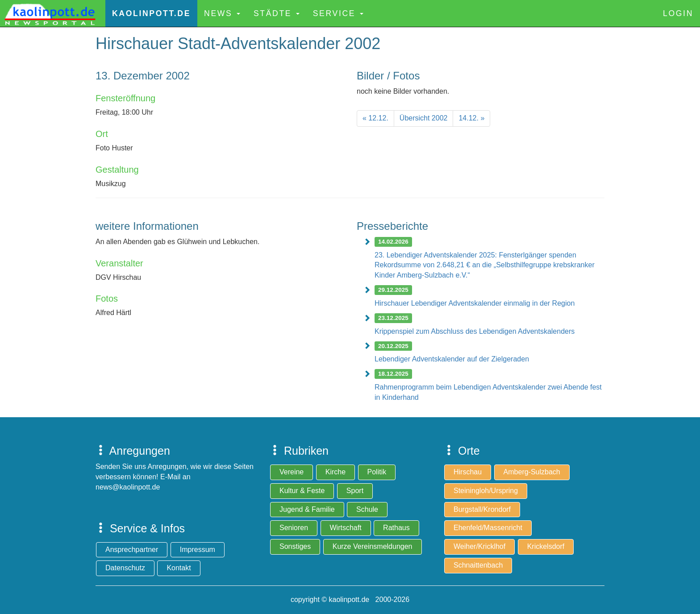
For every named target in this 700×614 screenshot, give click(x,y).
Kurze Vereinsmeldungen (373, 546)
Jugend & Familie (307, 509)
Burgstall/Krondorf (482, 509)
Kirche (335, 472)
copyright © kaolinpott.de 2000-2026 (350, 599)
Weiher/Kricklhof (479, 546)
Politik (377, 472)
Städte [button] (277, 13)
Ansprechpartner (132, 550)
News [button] (222, 13)
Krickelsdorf (546, 546)
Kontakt (179, 568)
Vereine (292, 472)
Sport (355, 491)
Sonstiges (295, 546)
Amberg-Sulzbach (532, 472)
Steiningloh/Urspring (486, 491)
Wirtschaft (346, 528)
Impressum (198, 550)
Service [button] (338, 13)
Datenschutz (125, 568)
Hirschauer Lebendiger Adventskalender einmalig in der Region (475, 303)
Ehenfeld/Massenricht (488, 528)
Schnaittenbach (478, 565)
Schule (367, 509)
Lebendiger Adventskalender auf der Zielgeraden (452, 359)
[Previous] (375, 118)
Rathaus (396, 528)
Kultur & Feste (302, 491)
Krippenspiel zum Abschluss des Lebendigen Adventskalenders (475, 331)
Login (678, 13)
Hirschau (468, 472)
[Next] (471, 118)
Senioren (294, 528)
